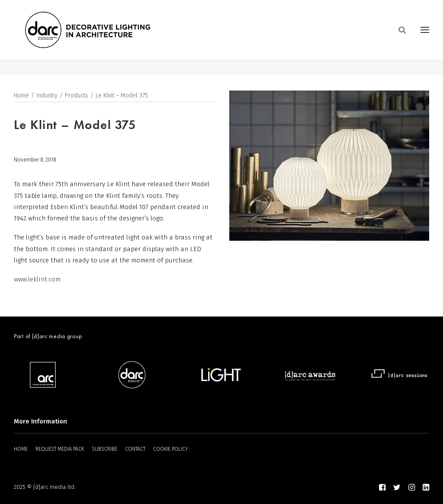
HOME (21, 449)
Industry (47, 96)
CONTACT (135, 449)
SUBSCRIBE (104, 449)
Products (77, 96)
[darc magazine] (103, 38)
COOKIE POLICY (171, 449)
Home (21, 96)
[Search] (398, 38)
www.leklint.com (37, 280)
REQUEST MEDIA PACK (60, 449)
